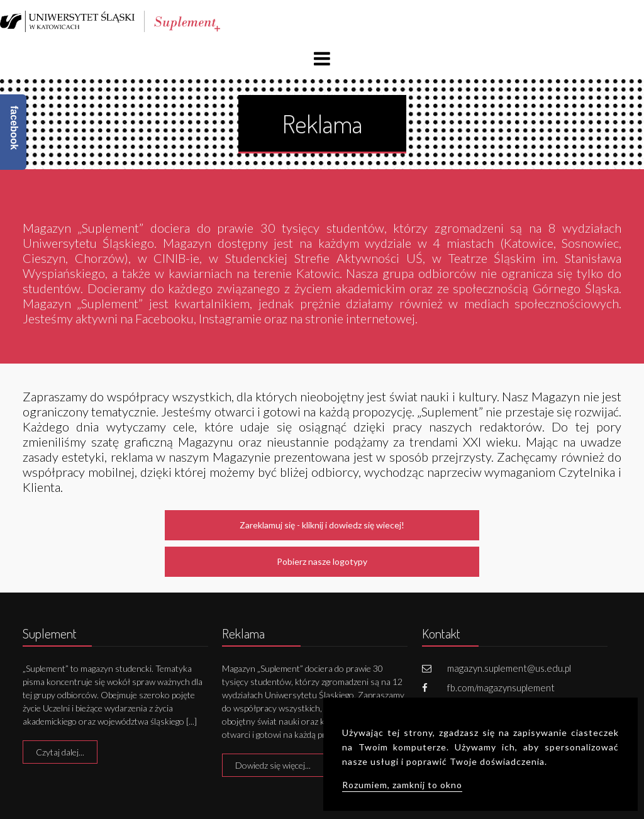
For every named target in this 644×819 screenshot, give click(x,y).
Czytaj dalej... (60, 752)
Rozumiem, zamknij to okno (402, 785)
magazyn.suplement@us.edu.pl (509, 668)
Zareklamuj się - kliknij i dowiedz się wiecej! (322, 525)
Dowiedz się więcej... (273, 765)
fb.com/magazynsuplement (501, 688)
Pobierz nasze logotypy (322, 561)
